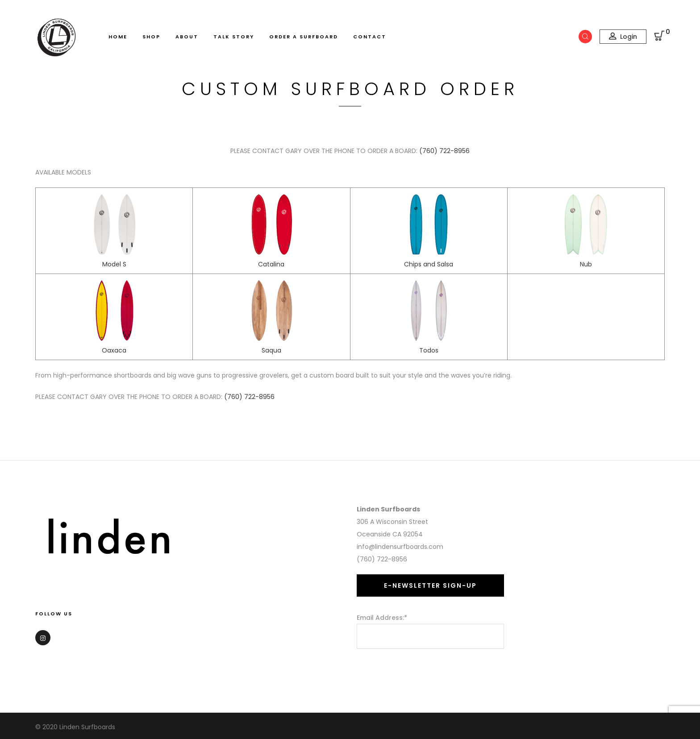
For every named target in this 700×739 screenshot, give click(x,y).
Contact (370, 37)
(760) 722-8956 (444, 151)
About (187, 37)
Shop (151, 37)
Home (118, 37)
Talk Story (234, 37)
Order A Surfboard (304, 37)
